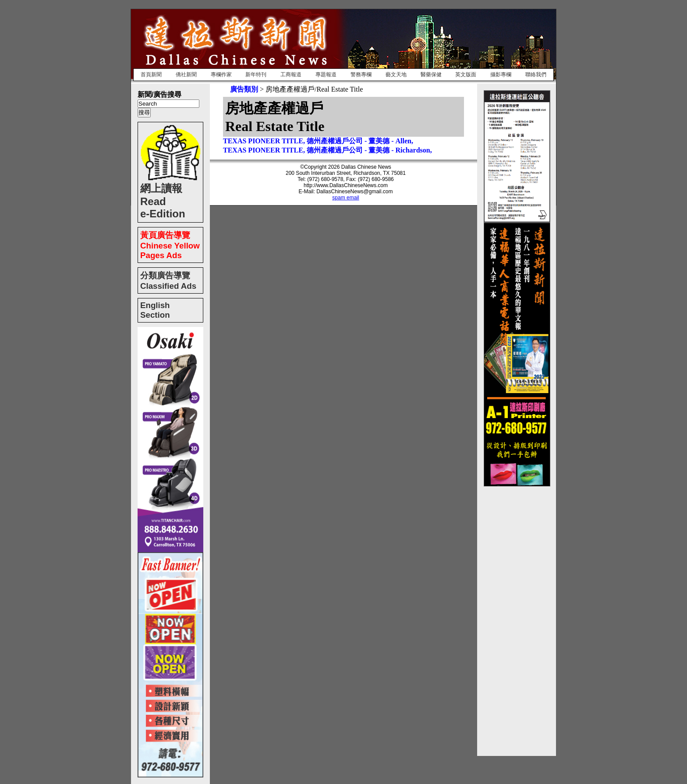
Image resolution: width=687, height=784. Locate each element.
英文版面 (466, 74)
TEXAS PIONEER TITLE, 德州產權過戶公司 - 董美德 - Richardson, (328, 150)
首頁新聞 (151, 74)
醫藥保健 (431, 74)
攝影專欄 (501, 74)
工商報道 (291, 74)
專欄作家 (221, 74)
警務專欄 (361, 74)
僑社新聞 (186, 74)
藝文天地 (396, 74)
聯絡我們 (536, 74)
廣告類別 (244, 89)
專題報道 (326, 74)
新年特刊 (256, 74)
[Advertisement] (519, 618)
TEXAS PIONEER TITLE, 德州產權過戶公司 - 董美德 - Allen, (318, 141)
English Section (155, 310)
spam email (345, 198)
